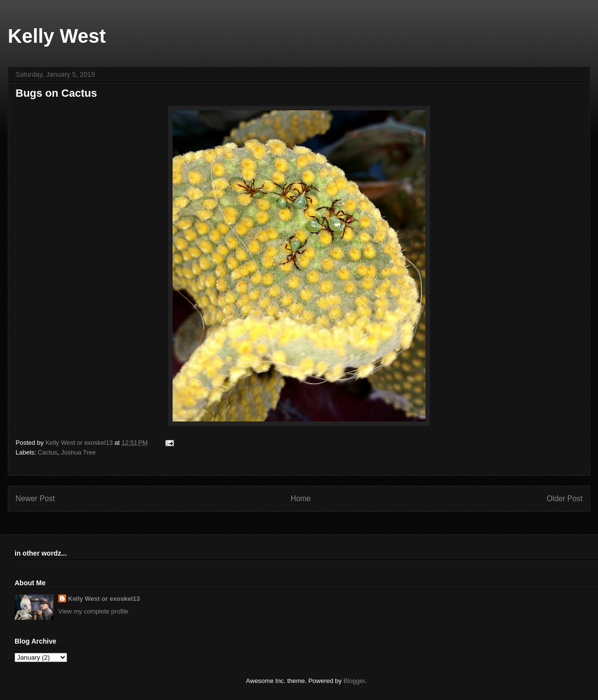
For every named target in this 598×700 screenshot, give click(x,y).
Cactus (48, 452)
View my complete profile (93, 611)
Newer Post (35, 499)
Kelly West (57, 36)
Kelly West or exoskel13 (104, 599)
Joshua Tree (78, 452)
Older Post (564, 499)
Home (301, 499)
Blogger (354, 681)
